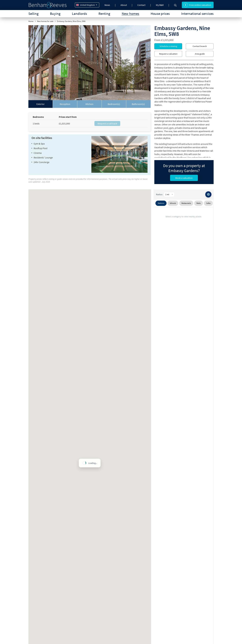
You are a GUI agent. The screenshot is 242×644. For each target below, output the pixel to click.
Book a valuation (184, 178)
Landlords (79, 14)
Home (31, 21)
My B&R (160, 5)
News (107, 5)
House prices (160, 14)
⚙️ (208, 194)
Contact (141, 5)
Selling (33, 14)
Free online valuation (197, 5)
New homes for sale (45, 21)
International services (197, 14)
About (124, 5)
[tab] (41, 104)
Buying (55, 14)
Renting (104, 14)
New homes (130, 14)
